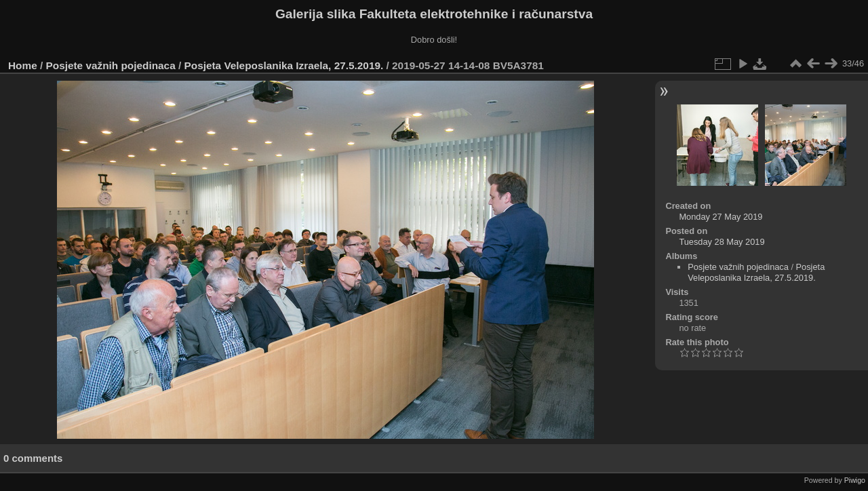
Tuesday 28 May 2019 (722, 242)
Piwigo (855, 480)
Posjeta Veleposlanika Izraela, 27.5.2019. (284, 65)
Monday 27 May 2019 (721, 217)
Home (23, 65)
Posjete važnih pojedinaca (111, 65)
